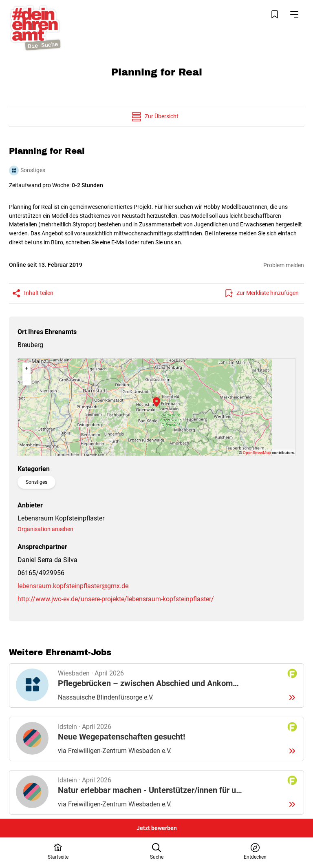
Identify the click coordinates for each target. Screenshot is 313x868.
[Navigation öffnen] (294, 14)
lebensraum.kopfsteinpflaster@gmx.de (73, 586)
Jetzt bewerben (157, 828)
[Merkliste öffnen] (275, 14)
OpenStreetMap (257, 453)
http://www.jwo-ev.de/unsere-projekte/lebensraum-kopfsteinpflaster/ (116, 599)
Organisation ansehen (45, 529)
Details (157, 685)
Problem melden (284, 265)
